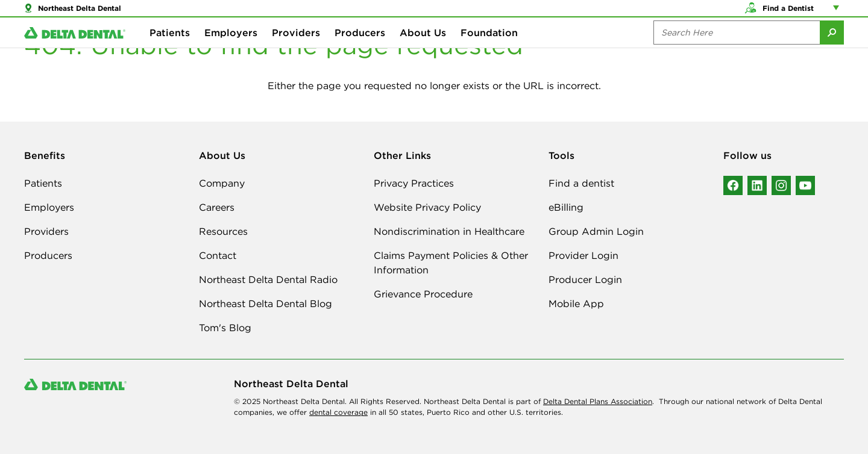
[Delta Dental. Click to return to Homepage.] (75, 48)
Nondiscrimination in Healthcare (449, 231)
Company (222, 183)
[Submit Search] (832, 48)
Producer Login (585, 279)
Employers (231, 48)
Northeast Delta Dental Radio (268, 279)
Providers (296, 48)
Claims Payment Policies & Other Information (451, 263)
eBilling (566, 207)
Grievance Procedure (423, 294)
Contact (218, 255)
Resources (223, 231)
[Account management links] (838, 12)
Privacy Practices (414, 183)
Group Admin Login (596, 231)
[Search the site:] (737, 48)
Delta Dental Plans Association (598, 401)
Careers (217, 207)
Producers (360, 48)
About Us (423, 48)
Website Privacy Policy (427, 207)
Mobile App (576, 303)
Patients (170, 48)
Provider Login (583, 255)
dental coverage (338, 412)
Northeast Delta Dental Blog (266, 303)
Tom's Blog (225, 328)
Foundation (489, 48)
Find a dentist (581, 183)
